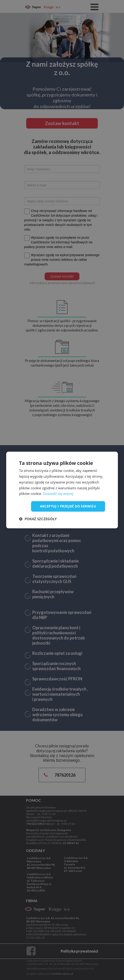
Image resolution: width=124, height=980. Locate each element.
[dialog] (62, 490)
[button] (38, 519)
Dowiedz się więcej (58, 493)
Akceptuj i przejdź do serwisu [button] (68, 506)
